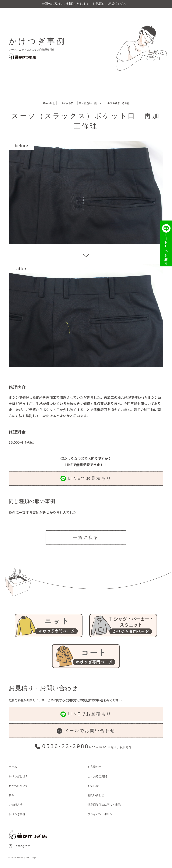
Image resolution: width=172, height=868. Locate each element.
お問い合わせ (96, 795)
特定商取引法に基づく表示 (104, 805)
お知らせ (93, 786)
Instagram (20, 846)
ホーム (13, 767)
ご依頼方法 (16, 805)
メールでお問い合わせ (86, 731)
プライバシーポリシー (101, 814)
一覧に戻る (86, 538)
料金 (11, 795)
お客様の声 (94, 767)
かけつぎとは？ (18, 776)
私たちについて (18, 786)
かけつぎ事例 (17, 814)
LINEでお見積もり (86, 479)
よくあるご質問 (97, 776)
